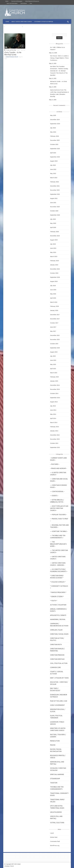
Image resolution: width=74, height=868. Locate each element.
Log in (52, 833)
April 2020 (53, 227)
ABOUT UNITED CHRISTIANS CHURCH (22, 22)
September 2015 (55, 348)
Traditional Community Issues (59, 794)
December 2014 (55, 385)
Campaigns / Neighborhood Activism (59, 625)
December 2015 (55, 335)
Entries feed (54, 837)
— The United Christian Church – (59, 551)
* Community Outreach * (59, 587)
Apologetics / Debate (58, 615)
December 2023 (55, 140)
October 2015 (54, 344)
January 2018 (54, 310)
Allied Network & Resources (32, 1)
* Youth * (54, 601)
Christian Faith (56, 645)
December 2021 (55, 186)
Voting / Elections (57, 823)
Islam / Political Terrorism (56, 717)
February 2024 (54, 136)
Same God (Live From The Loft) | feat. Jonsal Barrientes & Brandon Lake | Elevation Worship (59, 93)
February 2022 (54, 182)
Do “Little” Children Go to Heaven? (58, 48)
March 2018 (54, 302)
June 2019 (53, 248)
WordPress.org (55, 845)
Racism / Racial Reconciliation (56, 750)
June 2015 (53, 360)
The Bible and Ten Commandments (57, 788)
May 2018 (53, 294)
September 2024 (55, 124)
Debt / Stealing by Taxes (59, 678)
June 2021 (53, 203)
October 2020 (54, 211)
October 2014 (54, 393)
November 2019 (55, 236)
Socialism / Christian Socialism (58, 769)
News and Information (12, 3)
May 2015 (53, 364)
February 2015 (54, 377)
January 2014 (54, 431)
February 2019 (54, 261)
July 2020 (53, 219)
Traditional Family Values (57, 801)
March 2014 (54, 422)
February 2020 (54, 232)
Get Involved (24, 3)
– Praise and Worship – (59, 468)
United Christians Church (12, 57)
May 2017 (53, 331)
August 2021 (54, 198)
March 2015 (54, 373)
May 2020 (53, 223)
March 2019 (54, 256)
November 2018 (55, 269)
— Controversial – (57, 491)
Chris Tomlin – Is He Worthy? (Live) (13, 53)
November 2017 (55, 319)
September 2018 (55, 277)
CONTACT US (27, 27)
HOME (7, 22)
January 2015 (54, 381)
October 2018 (54, 273)
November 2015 (55, 339)
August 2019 (54, 240)
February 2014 (54, 427)
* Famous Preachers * (58, 592)
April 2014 (53, 418)
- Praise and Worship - (11, 50)
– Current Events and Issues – (58, 459)
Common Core (55, 667)
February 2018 (54, 306)
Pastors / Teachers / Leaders (58, 736)
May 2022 (53, 173)
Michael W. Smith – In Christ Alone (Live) (58, 83)
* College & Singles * (58, 582)
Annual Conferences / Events (58, 610)
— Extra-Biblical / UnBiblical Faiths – (57, 501)
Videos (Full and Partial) (56, 817)
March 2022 (54, 178)
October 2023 (54, 144)
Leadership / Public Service (57, 723)
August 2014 (54, 402)
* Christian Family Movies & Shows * (57, 577)
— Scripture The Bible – (59, 531)
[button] (68, 21)
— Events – (54, 496)
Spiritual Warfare (57, 774)
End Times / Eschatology (55, 689)
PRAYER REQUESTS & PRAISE (13, 27)
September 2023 (55, 149)
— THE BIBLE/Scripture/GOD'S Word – (58, 544)
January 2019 (54, 265)
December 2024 (55, 120)
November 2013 (55, 439)
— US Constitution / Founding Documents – (59, 570)
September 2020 (55, 215)
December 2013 (55, 435)
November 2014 (55, 389)
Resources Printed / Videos (58, 757)
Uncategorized (56, 812)
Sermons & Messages (17, 1)
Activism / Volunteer (58, 605)
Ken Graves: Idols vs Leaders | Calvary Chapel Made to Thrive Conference (59, 58)
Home (7, 1)
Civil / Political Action (59, 663)
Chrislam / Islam (56, 630)
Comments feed (55, 841)
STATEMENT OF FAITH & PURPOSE (44, 22)
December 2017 (55, 315)
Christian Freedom (57, 655)
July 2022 (53, 165)
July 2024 (53, 128)
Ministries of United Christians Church (58, 729)
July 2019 (53, 244)
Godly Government (57, 705)
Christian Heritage (57, 659)
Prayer (53, 745)
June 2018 (53, 290)
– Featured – (55, 464)
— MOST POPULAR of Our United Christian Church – (59, 508)
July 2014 (53, 406)
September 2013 (55, 447)
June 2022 (53, 169)
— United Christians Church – (58, 558)
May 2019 (53, 252)
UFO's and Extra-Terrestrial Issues (57, 807)
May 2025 (53, 115)
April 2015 (53, 369)
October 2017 (54, 323)
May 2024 (53, 132)
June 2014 (53, 410)
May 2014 (53, 414)
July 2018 (53, 286)
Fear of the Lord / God (59, 701)
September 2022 (55, 157)
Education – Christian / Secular (59, 683)
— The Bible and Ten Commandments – (58, 537)
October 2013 (54, 443)
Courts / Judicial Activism (57, 673)
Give (31, 3)
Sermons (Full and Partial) (57, 763)
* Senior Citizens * (57, 597)
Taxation (54, 783)
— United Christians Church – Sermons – (58, 564)
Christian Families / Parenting (57, 650)
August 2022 (54, 161)
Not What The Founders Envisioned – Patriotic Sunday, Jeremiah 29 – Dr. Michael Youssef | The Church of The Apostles (59, 71)
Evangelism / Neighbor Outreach (59, 696)
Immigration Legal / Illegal (58, 710)
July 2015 (53, 356)
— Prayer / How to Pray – (59, 520)
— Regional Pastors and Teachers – (59, 526)
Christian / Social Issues (59, 634)
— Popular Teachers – (58, 515)
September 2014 (55, 398)
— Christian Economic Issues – (59, 486)
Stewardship (55, 779)
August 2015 (54, 352)
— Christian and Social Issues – (59, 480)
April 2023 (53, 153)
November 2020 (55, 207)
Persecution (55, 741)
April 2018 (53, 298)
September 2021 (55, 194)
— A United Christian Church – (58, 474)
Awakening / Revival (58, 619)
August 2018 (54, 281)
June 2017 (53, 327)
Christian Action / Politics (57, 639)
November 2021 (55, 190)
